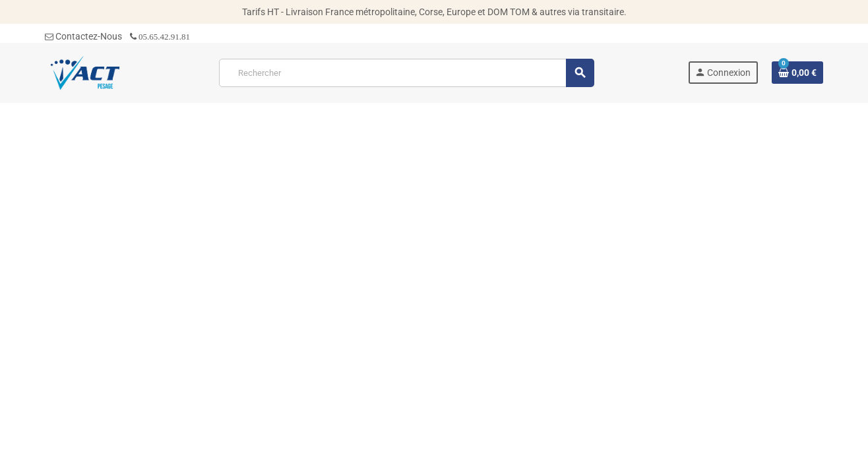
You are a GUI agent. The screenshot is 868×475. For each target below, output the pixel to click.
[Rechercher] (406, 73)
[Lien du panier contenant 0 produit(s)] (797, 73)
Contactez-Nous (83, 36)
